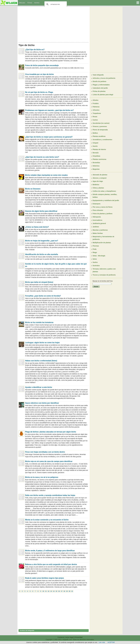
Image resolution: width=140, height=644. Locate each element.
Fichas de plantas (99, 91)
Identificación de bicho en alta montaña (42, 254)
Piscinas (96, 246)
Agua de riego (98, 181)
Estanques (97, 204)
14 (54, 591)
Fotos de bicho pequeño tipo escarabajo (42, 65)
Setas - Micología (99, 256)
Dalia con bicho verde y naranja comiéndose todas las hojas (50, 495)
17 (62, 591)
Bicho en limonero (33, 189)
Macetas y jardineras (100, 230)
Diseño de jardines (99, 81)
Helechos (96, 166)
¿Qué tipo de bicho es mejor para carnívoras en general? (49, 137)
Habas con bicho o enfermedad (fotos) (41, 361)
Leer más (102, 642)
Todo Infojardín (98, 75)
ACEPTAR (111, 642)
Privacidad (79, 637)
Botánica (96, 185)
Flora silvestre (98, 210)
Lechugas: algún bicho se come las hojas (42, 343)
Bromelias (96, 163)
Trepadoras (97, 113)
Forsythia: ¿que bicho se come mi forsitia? (43, 296)
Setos (95, 259)
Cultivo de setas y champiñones (104, 191)
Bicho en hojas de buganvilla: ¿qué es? (42, 241)
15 (56, 591)
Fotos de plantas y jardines (103, 214)
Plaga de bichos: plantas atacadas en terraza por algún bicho (51, 432)
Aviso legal (69, 637)
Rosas (95, 117)
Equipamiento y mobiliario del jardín (106, 200)
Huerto (95, 146)
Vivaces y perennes (100, 126)
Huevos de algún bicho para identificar (41, 211)
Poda (94, 249)
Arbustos (96, 110)
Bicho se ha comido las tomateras (39, 322)
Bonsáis (96, 153)
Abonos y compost (100, 178)
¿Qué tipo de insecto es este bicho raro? (42, 157)
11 (46, 591)
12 (48, 591)
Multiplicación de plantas (102, 243)
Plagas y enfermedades (101, 85)
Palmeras (96, 107)
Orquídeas (96, 156)
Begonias (96, 169)
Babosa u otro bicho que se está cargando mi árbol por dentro (51, 564)
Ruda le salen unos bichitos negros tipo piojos (45, 578)
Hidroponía (97, 217)
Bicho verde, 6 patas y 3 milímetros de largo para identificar (50, 551)
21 (72, 591)
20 (69, 591)
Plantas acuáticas (99, 136)
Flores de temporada (100, 130)
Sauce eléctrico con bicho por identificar (42, 403)
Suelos (95, 262)
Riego (95, 252)
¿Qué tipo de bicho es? (35, 50)
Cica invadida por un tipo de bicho (39, 74)
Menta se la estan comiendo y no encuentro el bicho (47, 520)
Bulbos (95, 133)
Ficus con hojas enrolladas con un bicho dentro (45, 452)
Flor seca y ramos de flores (103, 207)
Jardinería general (99, 223)
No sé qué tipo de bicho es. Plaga (39, 92)
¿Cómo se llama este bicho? (37, 227)
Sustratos (96, 266)
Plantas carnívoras (99, 159)
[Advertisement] (54, 24)
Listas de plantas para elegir (103, 95)
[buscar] (55, 4)
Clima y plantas (98, 188)
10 (43, 591)
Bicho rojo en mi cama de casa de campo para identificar (49, 461)
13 (51, 591)
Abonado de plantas (100, 175)
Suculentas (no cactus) (101, 123)
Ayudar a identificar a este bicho (39, 387)
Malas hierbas (98, 233)
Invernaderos (97, 220)
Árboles (95, 100)
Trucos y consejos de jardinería (104, 275)
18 (64, 591)
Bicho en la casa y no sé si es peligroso (42, 477)
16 (59, 591)
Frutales (96, 103)
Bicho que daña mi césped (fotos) (39, 282)
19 (67, 591)
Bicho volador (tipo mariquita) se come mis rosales (46, 175)
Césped (95, 143)
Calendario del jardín (100, 88)
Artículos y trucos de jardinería (104, 78)
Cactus (95, 120)
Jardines (96, 227)
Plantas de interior (99, 149)
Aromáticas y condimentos (102, 140)
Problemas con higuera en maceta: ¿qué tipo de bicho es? (49, 110)
